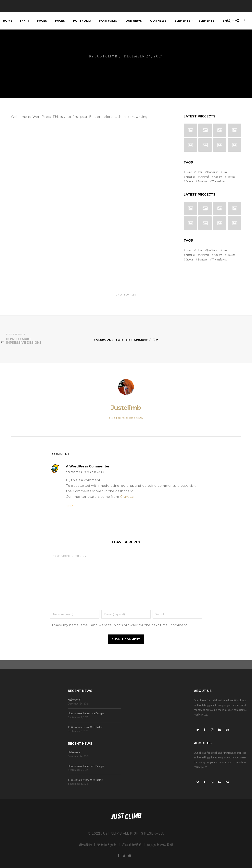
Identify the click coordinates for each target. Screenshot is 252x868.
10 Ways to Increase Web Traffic (85, 727)
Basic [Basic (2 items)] (189, 172)
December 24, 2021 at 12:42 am (85, 472)
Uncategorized (126, 295)
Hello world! (75, 700)
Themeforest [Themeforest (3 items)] (219, 181)
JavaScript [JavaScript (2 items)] (213, 172)
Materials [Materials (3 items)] (191, 177)
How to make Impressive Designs (86, 713)
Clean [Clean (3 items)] (200, 172)
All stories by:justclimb (126, 418)
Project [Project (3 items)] (231, 177)
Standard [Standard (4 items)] (203, 181)
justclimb (126, 408)
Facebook (103, 340)
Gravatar (127, 497)
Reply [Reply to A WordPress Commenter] (69, 506)
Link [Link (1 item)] (225, 172)
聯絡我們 (85, 845)
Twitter (123, 340)
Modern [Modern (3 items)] (218, 177)
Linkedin (141, 340)
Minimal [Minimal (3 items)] (205, 177)
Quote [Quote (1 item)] (189, 181)
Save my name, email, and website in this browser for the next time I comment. (121, 634)
